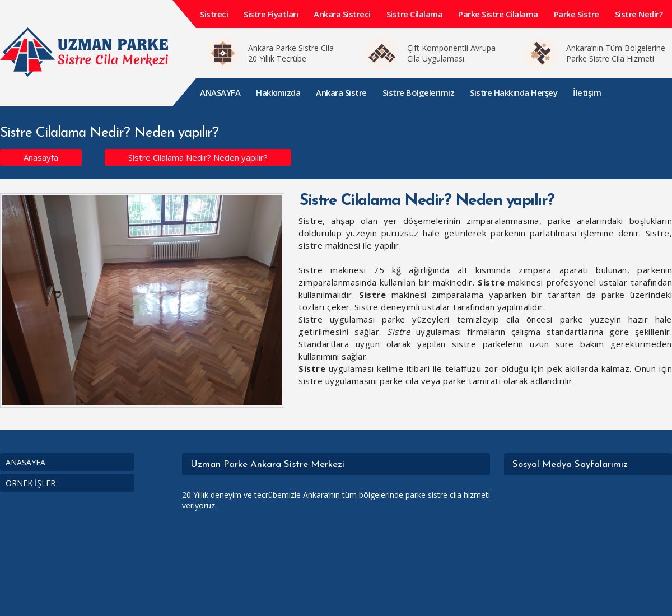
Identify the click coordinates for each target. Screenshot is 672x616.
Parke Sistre (577, 14)
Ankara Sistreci (342, 14)
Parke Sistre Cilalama (498, 14)
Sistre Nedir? (639, 14)
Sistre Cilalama (415, 14)
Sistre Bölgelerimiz (419, 92)
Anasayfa (41, 157)
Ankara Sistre (341, 92)
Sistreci (214, 14)
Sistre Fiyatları (271, 14)
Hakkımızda (278, 92)
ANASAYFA (220, 92)
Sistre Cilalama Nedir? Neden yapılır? (198, 157)
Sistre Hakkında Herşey (514, 92)
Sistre (491, 282)
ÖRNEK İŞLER (31, 483)
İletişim (587, 92)
